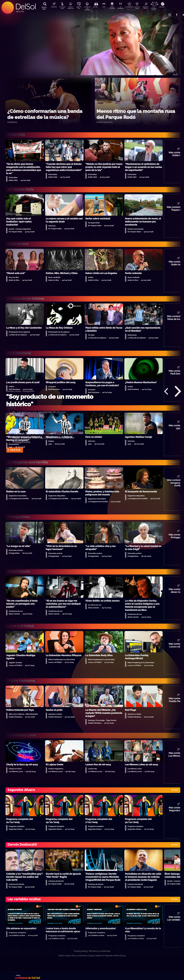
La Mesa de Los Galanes (89, 8)
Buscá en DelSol (44, 8)
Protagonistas (134, 7)
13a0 (107, 7)
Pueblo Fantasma (116, 8)
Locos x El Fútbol (143, 8)
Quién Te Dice (80, 8)
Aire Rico (98, 7)
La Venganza (125, 8)
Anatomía (169, 7)
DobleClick (53, 7)
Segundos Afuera (151, 8)
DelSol (26, 6)
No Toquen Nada (62, 8)
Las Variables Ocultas (160, 8)
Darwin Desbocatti (71, 8)
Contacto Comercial (164, 13)
